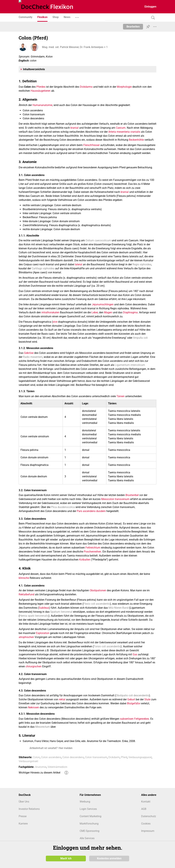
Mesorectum (42, 727)
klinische (24, 578)
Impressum (148, 831)
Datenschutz (149, 816)
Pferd (124, 757)
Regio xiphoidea (142, 264)
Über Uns (24, 802)
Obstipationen (98, 590)
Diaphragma (130, 312)
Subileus (44, 608)
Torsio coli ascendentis (107, 646)
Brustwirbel (132, 495)
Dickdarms (86, 87)
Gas (135, 654)
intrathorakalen (50, 312)
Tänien (120, 396)
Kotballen (85, 560)
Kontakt (146, 802)
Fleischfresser (91, 145)
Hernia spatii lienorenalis (34, 616)
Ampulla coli (140, 338)
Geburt (131, 699)
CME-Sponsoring (89, 831)
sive (55, 322)
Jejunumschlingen (103, 304)
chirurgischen (34, 666)
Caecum (121, 128)
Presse (23, 816)
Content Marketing (90, 816)
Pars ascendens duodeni (91, 511)
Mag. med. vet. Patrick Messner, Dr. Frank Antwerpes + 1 (75, 47)
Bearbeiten (133, 27)
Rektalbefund (26, 594)
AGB (144, 809)
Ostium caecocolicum (98, 240)
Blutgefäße (133, 703)
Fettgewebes (142, 719)
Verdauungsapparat (140, 757)
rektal (62, 699)
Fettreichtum (93, 548)
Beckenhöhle (136, 140)
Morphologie (124, 87)
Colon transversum (96, 757)
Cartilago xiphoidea (43, 268)
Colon (36, 757)
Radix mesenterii (33, 357)
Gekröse (29, 353)
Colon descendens (73, 757)
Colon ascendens (51, 757)
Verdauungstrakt (28, 761)
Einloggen (150, 7)
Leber (95, 312)
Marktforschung (89, 824)
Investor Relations (29, 809)
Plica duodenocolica (63, 507)
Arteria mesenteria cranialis (124, 132)
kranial (74, 128)
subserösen (127, 719)
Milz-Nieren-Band (118, 608)
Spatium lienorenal (61, 612)
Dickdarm (114, 757)
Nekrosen (33, 707)
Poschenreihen (92, 552)
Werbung (85, 802)
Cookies (146, 824)
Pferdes (41, 87)
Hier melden (65, 748)
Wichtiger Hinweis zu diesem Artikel (39, 773)
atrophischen (26, 637)
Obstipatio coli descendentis (132, 695)
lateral (78, 264)
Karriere (23, 824)
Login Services (88, 809)
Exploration (43, 633)
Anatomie (41, 767)
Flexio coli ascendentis (97, 604)
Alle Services (87, 838)
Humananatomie (42, 105)
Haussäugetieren (41, 91)
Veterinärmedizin (57, 767)
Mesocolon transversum (115, 499)
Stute (147, 699)
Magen (108, 312)
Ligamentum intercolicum (130, 365)
